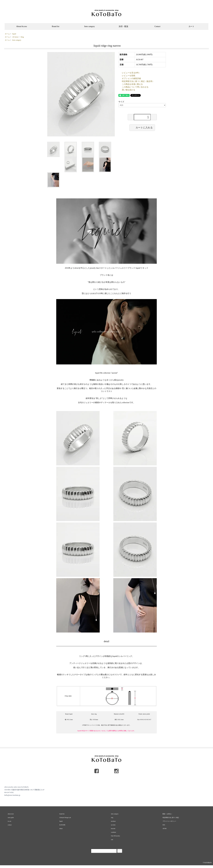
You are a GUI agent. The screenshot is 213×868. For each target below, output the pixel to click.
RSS (164, 825)
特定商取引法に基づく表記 (171, 818)
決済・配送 (123, 26)
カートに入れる (142, 127)
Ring (22, 37)
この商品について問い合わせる (135, 87)
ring (112, 818)
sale (112, 840)
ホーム (7, 34)
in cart (9, 821)
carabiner (113, 832)
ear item (113, 825)
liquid (14, 34)
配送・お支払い (167, 814)
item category (115, 814)
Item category (89, 26)
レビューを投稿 (129, 76)
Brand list (56, 26)
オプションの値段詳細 (131, 78)
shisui (61, 829)
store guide (11, 818)
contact (10, 825)
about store (11, 814)
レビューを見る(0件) (131, 73)
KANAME (62, 825)
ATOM (165, 829)
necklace (113, 821)
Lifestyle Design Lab (65, 818)
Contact (157, 26)
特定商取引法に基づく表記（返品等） (138, 81)
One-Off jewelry (115, 836)
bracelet (113, 829)
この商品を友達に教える (132, 84)
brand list (62, 814)
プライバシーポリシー (169, 821)
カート (191, 26)
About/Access (22, 26)
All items (15, 37)
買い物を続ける (129, 90)
